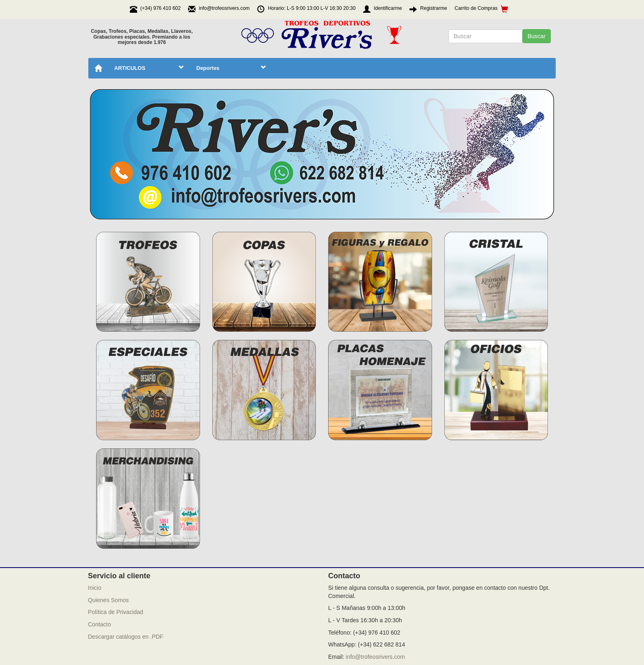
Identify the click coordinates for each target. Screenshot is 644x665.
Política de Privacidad (116, 612)
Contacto (99, 624)
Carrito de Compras (482, 9)
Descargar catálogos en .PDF (126, 637)
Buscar (537, 36)
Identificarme (388, 8)
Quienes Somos (108, 600)
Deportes (231, 68)
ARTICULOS (149, 68)
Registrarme (434, 8)
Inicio (95, 588)
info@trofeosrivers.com (375, 657)
